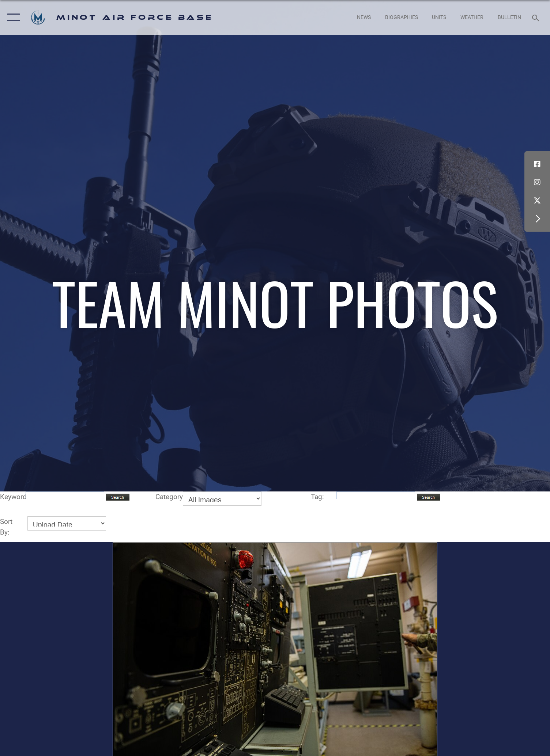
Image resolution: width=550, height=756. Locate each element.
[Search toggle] (537, 17)
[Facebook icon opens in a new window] (537, 164)
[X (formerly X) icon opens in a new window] (537, 201)
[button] (12, 17)
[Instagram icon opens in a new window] (537, 182)
